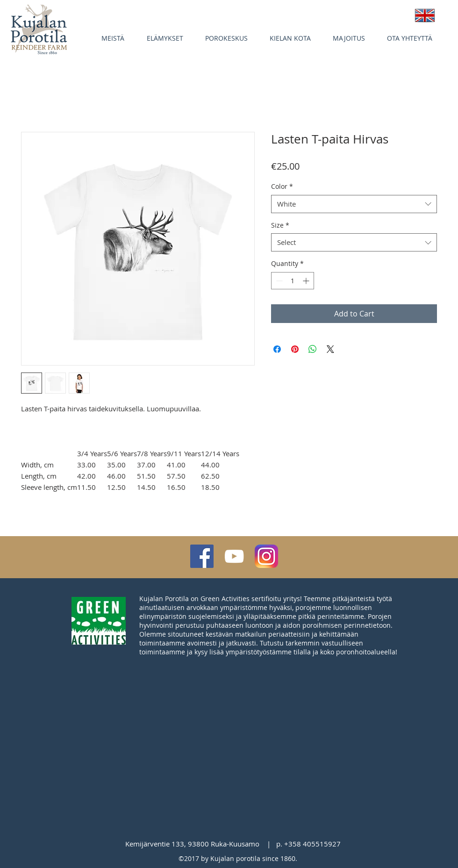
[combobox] (354, 204)
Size (280, 225)
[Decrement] (278, 281)
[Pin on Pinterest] (295, 349)
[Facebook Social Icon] (202, 556)
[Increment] (307, 281)
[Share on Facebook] (277, 349)
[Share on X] (330, 349)
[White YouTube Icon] (234, 556)
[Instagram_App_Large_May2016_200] (266, 556)
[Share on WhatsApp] (313, 349)
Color (282, 186)
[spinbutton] (293, 281)
